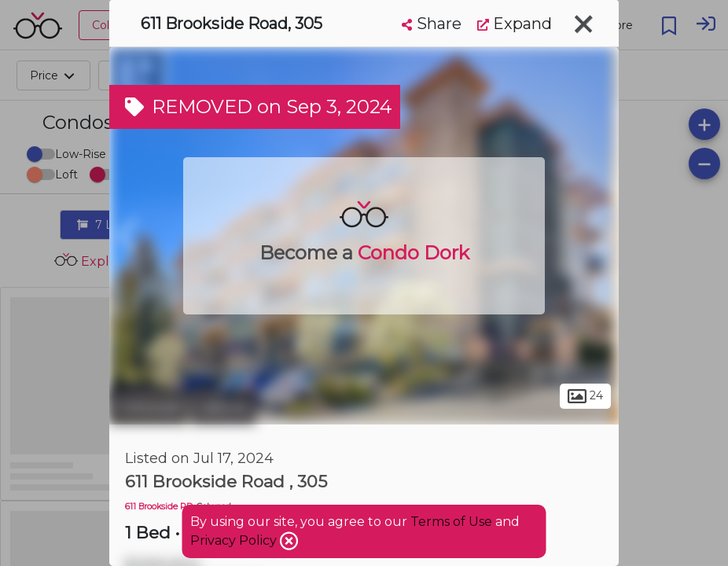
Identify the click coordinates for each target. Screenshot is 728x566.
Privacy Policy (235, 540)
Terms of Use (451, 522)
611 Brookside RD (159, 507)
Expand (515, 24)
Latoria (223, 407)
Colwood (148, 407)
